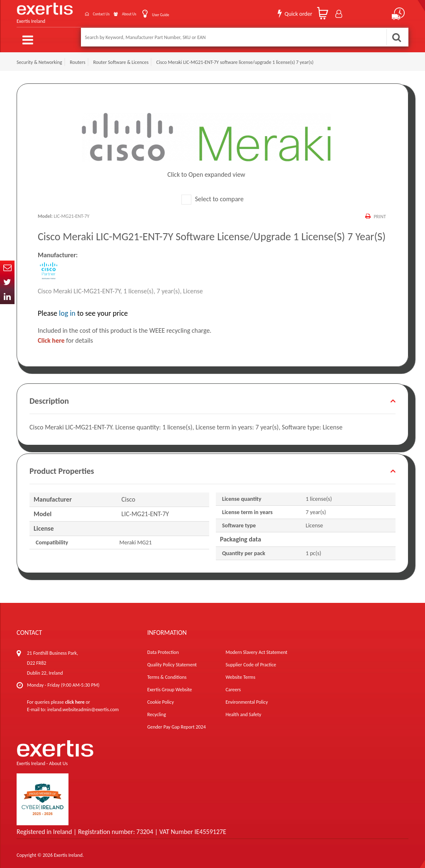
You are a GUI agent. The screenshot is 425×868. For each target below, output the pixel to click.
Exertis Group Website (170, 686)
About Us (116, 12)
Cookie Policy (161, 699)
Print (379, 213)
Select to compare (212, 196)
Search (396, 37)
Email (7, 268)
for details (65, 337)
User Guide (156, 13)
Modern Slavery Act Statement (256, 649)
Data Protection (163, 649)
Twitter (7, 282)
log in (67, 310)
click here (75, 699)
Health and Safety (243, 711)
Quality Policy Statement (172, 661)
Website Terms (240, 674)
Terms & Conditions (167, 674)
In (7, 297)
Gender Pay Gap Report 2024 (177, 724)
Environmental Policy (247, 699)
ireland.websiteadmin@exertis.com (83, 706)
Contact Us (78, 12)
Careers (233, 686)
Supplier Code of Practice (251, 661)
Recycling (157, 711)
